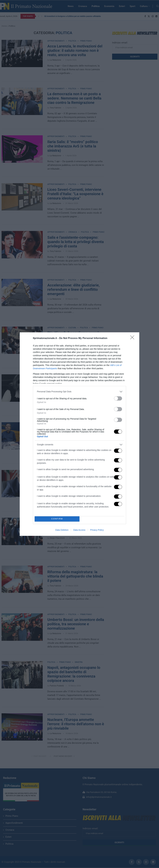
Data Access (79, 530)
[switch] (118, 398)
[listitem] (79, 392)
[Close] (133, 338)
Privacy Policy (97, 530)
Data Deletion (62, 530)
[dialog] (79, 434)
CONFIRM (57, 519)
